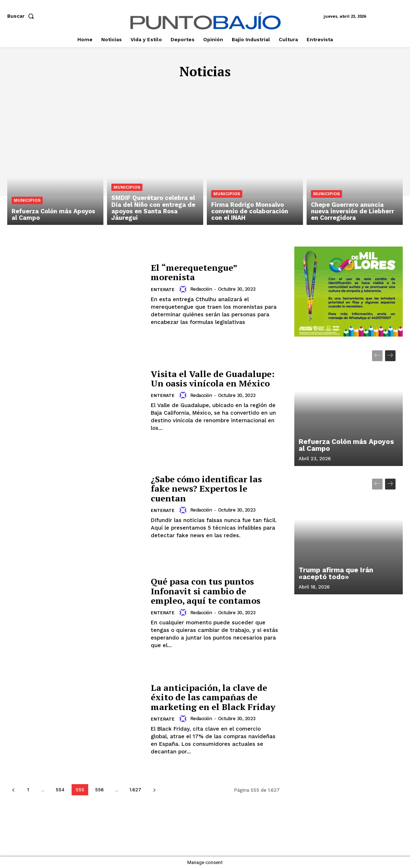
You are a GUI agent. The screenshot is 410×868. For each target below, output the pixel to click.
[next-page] (154, 790)
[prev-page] (13, 790)
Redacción (201, 289)
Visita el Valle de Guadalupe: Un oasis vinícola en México (213, 379)
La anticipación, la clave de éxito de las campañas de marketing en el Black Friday (213, 697)
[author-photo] (184, 289)
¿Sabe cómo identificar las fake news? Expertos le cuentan (206, 489)
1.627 (135, 790)
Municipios (27, 201)
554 (60, 790)
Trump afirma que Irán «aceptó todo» (335, 574)
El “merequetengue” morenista (194, 272)
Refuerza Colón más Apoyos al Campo (348, 446)
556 (99, 790)
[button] (22, 16)
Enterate (163, 290)
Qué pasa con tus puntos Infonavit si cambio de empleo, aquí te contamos (206, 591)
